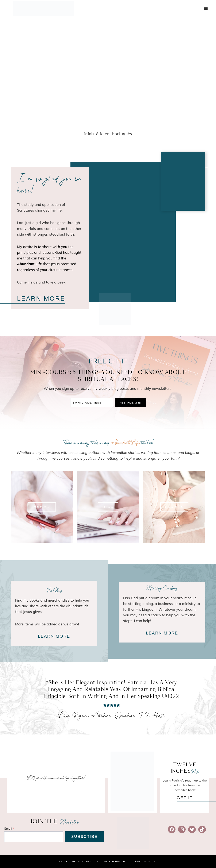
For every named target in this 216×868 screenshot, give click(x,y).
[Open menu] (206, 8)
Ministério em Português (108, 134)
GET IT (185, 798)
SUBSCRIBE (84, 837)
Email (9, 829)
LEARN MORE (41, 298)
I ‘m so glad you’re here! (49, 185)
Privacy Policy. (143, 861)
